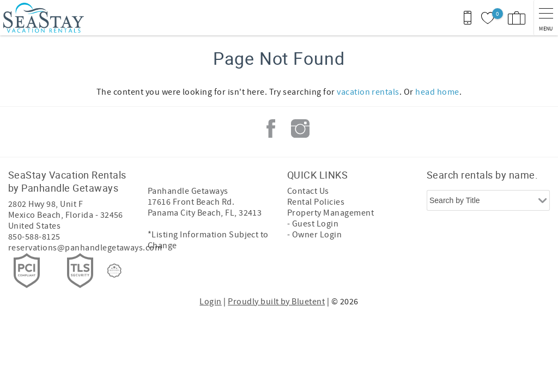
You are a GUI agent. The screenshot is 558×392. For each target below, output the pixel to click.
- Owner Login (314, 235)
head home (437, 92)
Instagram (300, 128)
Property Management (330, 213)
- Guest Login (313, 224)
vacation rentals (368, 92)
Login (210, 302)
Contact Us (308, 191)
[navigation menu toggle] (546, 18)
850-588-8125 (34, 237)
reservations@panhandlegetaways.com (85, 248)
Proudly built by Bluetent (276, 302)
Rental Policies (316, 202)
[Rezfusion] (114, 271)
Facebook (271, 128)
